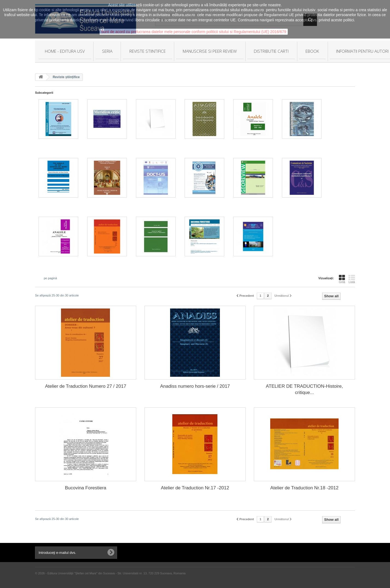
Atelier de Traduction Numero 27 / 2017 (86, 386)
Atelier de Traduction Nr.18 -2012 (304, 488)
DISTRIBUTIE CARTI (271, 51)
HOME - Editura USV (65, 51)
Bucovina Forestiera (85, 488)
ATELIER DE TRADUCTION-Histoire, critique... (304, 389)
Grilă (342, 279)
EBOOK (312, 51)
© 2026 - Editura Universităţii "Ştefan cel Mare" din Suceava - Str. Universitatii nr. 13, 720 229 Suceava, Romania (110, 573)
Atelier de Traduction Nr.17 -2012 (195, 488)
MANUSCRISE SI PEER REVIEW (210, 51)
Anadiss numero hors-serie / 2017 (195, 386)
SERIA (107, 51)
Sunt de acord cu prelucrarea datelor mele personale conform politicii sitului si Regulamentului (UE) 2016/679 (193, 32)
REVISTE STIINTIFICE (148, 51)
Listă (352, 279)
